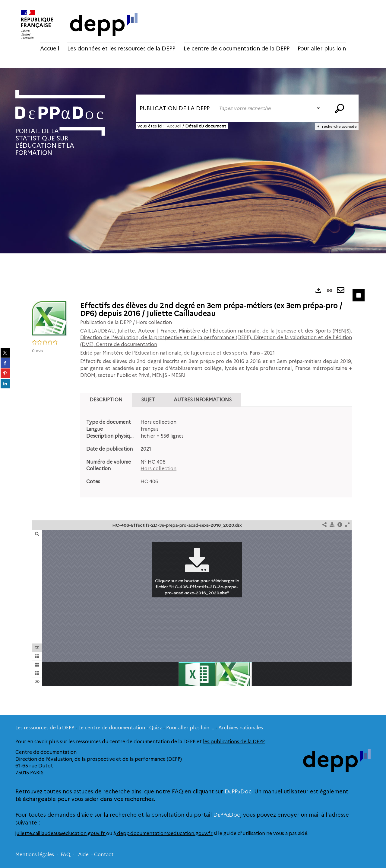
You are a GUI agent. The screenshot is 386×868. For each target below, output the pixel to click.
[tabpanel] (216, 452)
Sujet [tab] (148, 400)
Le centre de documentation (112, 728)
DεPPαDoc (238, 792)
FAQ (65, 855)
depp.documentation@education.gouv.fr (164, 833)
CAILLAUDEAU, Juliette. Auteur (117, 331)
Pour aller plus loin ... (190, 728)
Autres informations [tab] (203, 400)
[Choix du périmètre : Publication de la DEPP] (175, 108)
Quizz (156, 728)
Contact (104, 855)
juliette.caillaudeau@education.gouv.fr (61, 833)
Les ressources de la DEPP (45, 728)
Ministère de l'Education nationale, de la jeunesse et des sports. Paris (181, 353)
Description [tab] (106, 400)
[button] (50, 319)
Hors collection (158, 469)
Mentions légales (35, 855)
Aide (83, 855)
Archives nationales (241, 728)
